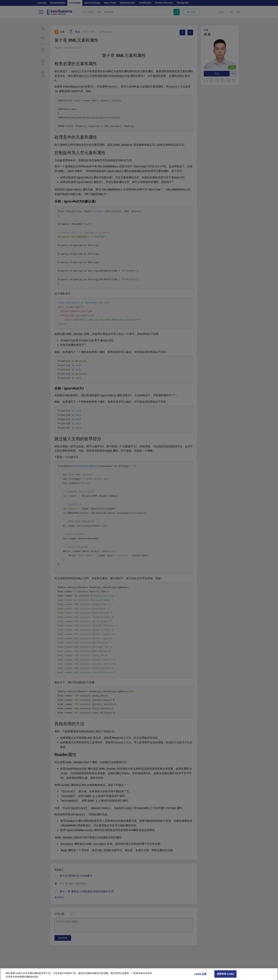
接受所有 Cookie (226, 976)
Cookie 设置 (200, 976)
